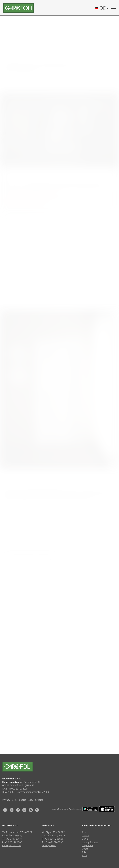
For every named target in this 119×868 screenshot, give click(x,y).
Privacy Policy (10, 800)
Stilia (84, 852)
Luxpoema (87, 845)
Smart (85, 849)
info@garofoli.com (12, 845)
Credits (39, 800)
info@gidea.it (49, 845)
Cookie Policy (26, 800)
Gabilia (85, 835)
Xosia (85, 855)
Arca (84, 832)
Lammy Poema (90, 842)
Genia (85, 839)
